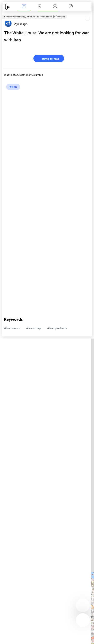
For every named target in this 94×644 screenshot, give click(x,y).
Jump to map (48, 58)
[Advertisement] (47, 139)
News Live (24, 7)
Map (39, 7)
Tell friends (90, 14)
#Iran (13, 87)
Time (55, 7)
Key (71, 7)
